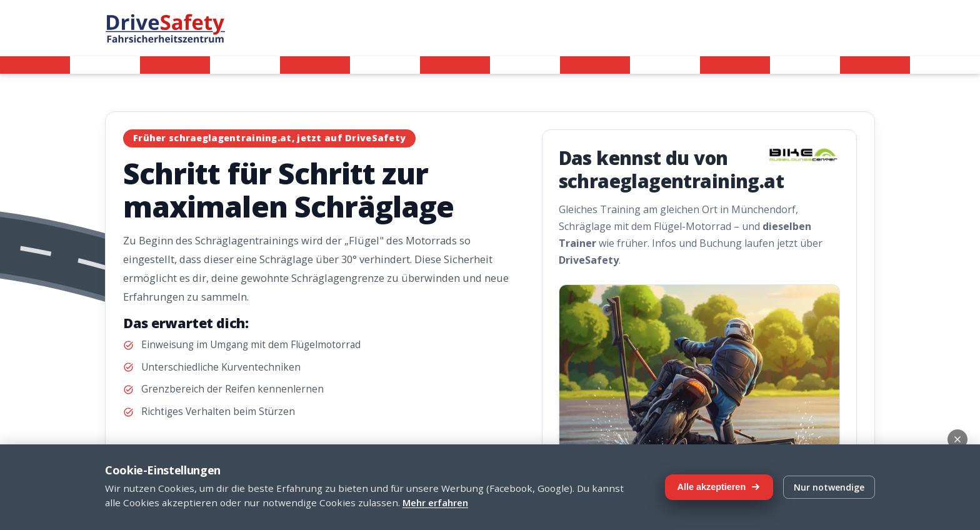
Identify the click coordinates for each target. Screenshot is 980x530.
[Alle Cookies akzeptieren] (719, 487)
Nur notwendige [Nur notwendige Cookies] (829, 487)
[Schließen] (957, 439)
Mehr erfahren (435, 502)
